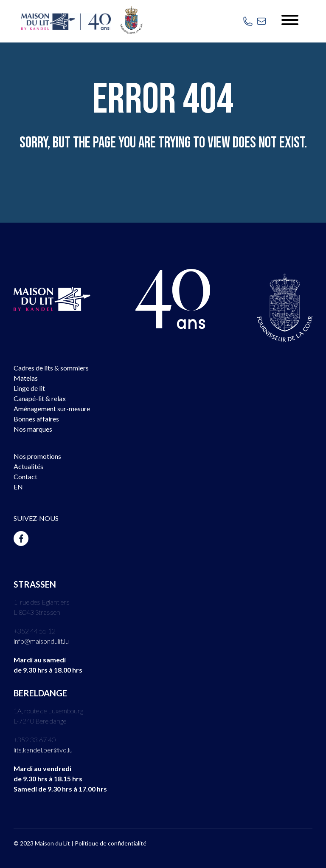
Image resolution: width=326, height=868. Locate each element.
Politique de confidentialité (111, 843)
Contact (25, 476)
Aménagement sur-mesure (52, 409)
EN (18, 487)
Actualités (28, 466)
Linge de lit (29, 388)
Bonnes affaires (36, 419)
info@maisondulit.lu (41, 641)
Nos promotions (37, 456)
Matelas (26, 378)
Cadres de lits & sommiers (51, 368)
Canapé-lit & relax (40, 398)
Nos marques (33, 429)
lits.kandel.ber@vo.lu (43, 750)
